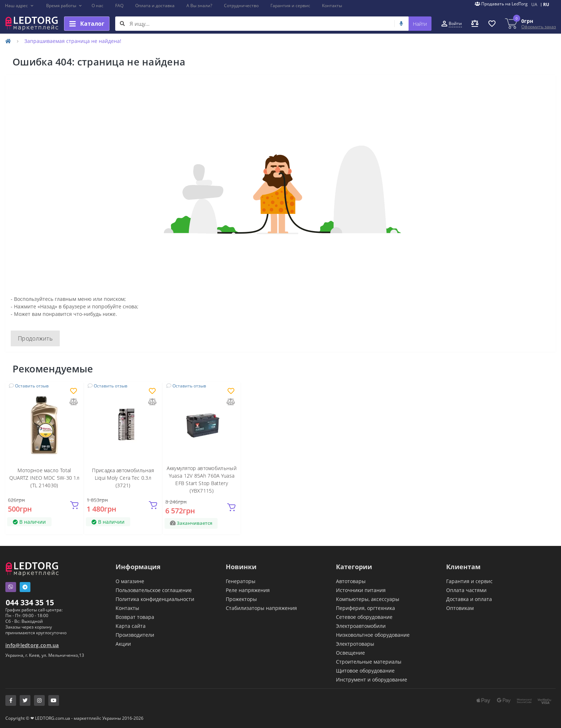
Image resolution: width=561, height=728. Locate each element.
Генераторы (241, 581)
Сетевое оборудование (364, 617)
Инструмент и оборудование (372, 680)
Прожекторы (241, 599)
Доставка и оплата (469, 599)
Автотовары (351, 581)
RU (546, 4)
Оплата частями (466, 590)
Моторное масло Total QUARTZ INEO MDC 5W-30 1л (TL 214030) (44, 478)
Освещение (350, 653)
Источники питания (361, 590)
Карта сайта (131, 626)
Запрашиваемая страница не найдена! (73, 41)
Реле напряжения (248, 590)
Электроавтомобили (361, 626)
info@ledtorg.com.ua (32, 645)
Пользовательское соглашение (154, 590)
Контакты (332, 6)
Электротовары (355, 644)
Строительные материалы (369, 662)
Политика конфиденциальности (155, 599)
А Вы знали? (199, 6)
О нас (97, 6)
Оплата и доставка (155, 6)
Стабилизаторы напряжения (261, 608)
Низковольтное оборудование (373, 635)
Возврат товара (135, 617)
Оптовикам (460, 608)
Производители (135, 635)
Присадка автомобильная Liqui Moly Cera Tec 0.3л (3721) (123, 478)
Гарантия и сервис (290, 6)
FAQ (119, 6)
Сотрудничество (241, 6)
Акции (123, 644)
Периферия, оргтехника (365, 608)
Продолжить (35, 338)
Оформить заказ (539, 27)
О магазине (130, 581)
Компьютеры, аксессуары (368, 599)
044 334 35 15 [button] (30, 602)
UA (534, 4)
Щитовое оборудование (365, 671)
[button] (19, 6)
